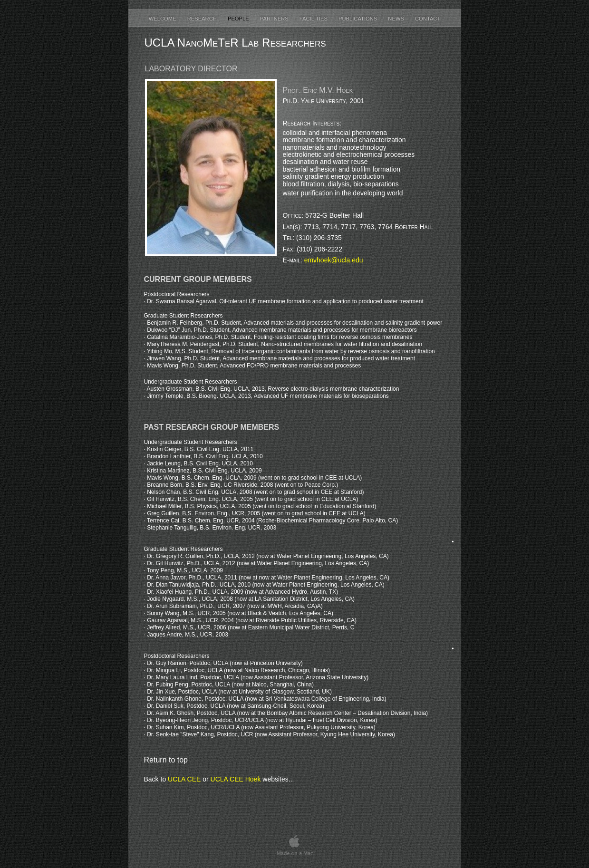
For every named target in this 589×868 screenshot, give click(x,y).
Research (203, 19)
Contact (428, 19)
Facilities (314, 19)
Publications (358, 19)
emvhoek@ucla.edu (334, 260)
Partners (275, 19)
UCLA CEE (184, 779)
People (239, 19)
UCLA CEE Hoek (236, 779)
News (397, 19)
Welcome (163, 19)
